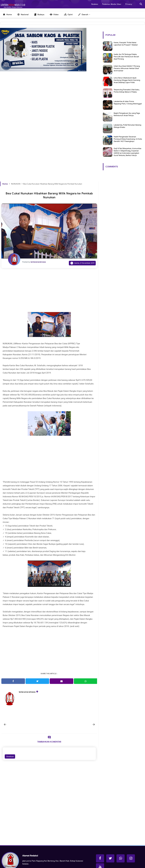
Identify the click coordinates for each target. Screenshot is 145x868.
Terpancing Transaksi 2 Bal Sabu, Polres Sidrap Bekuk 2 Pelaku (127, 91)
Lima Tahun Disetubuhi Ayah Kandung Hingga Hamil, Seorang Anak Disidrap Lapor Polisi (127, 80)
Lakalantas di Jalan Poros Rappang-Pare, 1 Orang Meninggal (128, 103)
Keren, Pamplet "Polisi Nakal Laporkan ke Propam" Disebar (126, 44)
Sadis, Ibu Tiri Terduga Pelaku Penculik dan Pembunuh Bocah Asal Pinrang (126, 57)
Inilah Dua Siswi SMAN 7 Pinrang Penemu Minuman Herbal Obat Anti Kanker (127, 68)
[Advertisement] (49, 108)
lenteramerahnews (27, 692)
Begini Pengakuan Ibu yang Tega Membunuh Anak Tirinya (127, 114)
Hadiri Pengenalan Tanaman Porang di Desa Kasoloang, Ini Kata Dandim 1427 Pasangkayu (128, 139)
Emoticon (10, 756)
